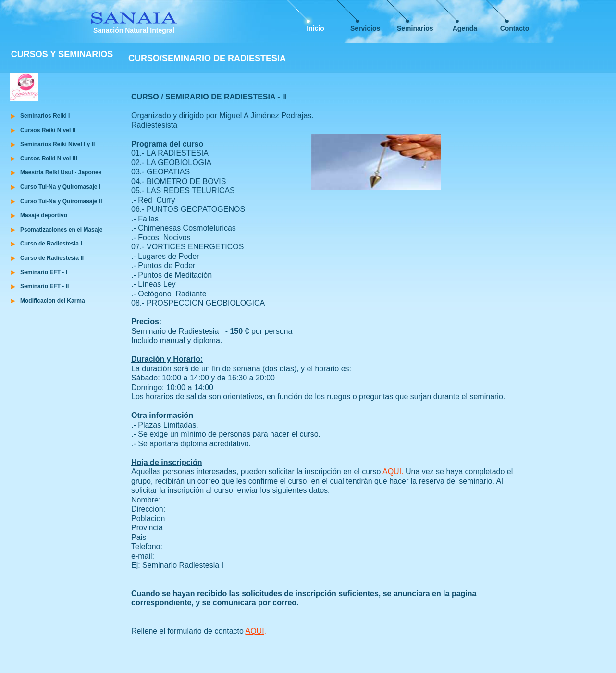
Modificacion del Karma (53, 301)
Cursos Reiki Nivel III (49, 159)
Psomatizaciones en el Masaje (61, 230)
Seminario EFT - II (44, 286)
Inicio (315, 28)
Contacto (515, 28)
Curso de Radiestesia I (51, 244)
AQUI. (392, 471)
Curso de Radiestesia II (52, 258)
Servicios (365, 28)
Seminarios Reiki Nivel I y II (57, 144)
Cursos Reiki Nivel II (48, 130)
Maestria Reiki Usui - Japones (61, 172)
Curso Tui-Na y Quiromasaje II (61, 201)
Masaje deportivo (44, 215)
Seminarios (415, 28)
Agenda (465, 28)
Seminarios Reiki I (45, 116)
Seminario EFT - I (44, 272)
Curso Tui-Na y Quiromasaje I (60, 187)
